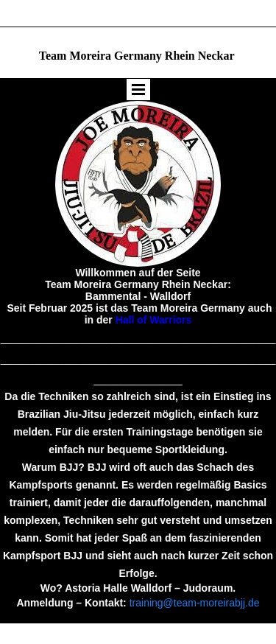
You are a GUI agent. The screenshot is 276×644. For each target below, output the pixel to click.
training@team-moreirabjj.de (195, 603)
